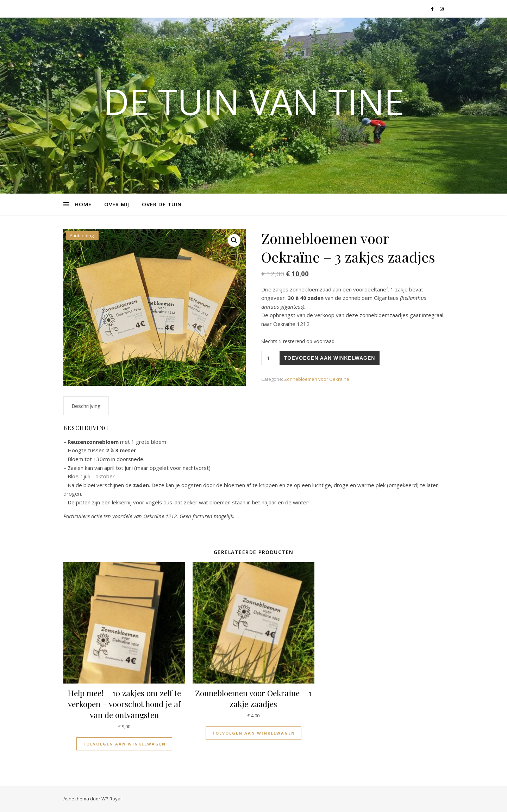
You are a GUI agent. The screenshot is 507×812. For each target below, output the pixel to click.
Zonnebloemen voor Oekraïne (317, 379)
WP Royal (111, 799)
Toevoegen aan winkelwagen (330, 358)
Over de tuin (162, 204)
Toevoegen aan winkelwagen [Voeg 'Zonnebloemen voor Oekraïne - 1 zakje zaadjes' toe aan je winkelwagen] (254, 733)
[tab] (86, 406)
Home (83, 204)
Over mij (117, 204)
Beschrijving (86, 406)
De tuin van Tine (254, 101)
